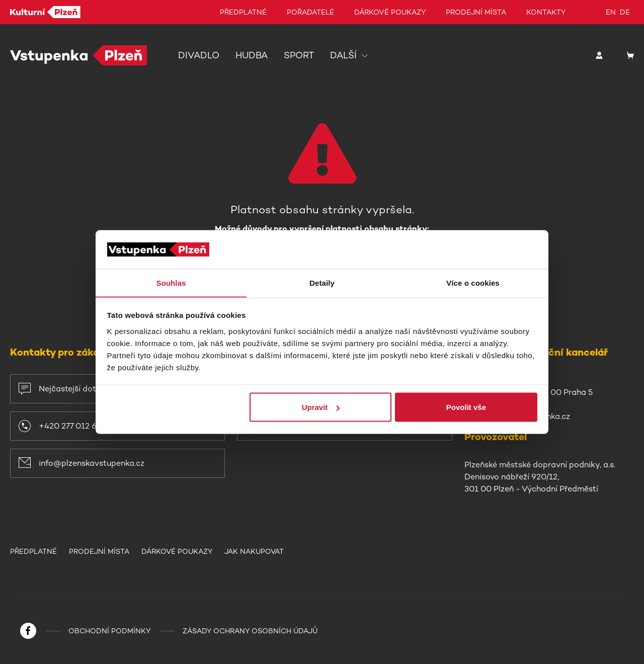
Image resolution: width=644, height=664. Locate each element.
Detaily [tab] (322, 282)
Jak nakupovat (255, 551)
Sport (299, 55)
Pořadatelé (310, 12)
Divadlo (199, 55)
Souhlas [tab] (171, 282)
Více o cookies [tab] (473, 282)
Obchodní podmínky (109, 631)
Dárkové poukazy (390, 12)
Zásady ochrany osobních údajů (250, 631)
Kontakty (546, 12)
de (625, 12)
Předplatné (243, 12)
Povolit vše (466, 407)
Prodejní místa (476, 12)
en (611, 12)
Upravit (321, 407)
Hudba (252, 55)
